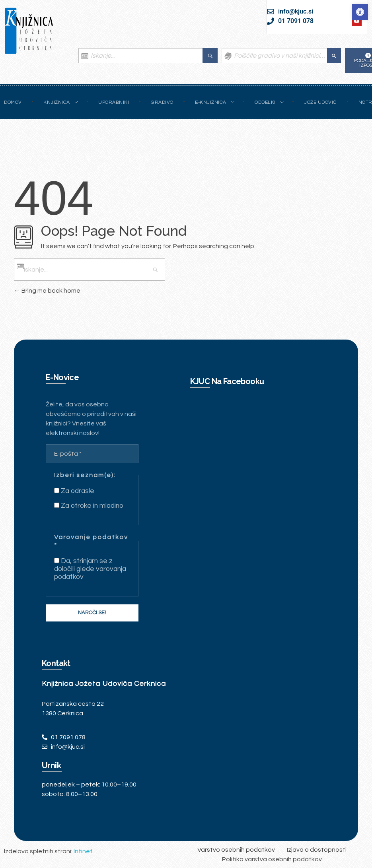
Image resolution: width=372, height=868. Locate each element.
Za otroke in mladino (89, 506)
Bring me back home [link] (47, 291)
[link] (360, 12)
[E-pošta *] (92, 454)
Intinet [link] (83, 851)
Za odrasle (74, 491)
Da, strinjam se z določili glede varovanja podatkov (90, 569)
